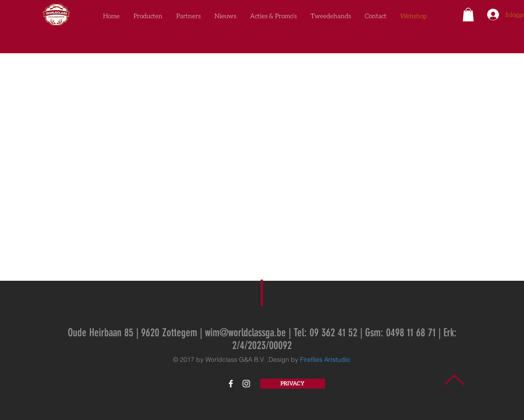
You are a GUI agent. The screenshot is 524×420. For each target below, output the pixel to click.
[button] (468, 15)
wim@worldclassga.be (245, 333)
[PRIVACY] (293, 384)
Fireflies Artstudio (325, 359)
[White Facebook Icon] (231, 384)
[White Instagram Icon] (246, 384)
